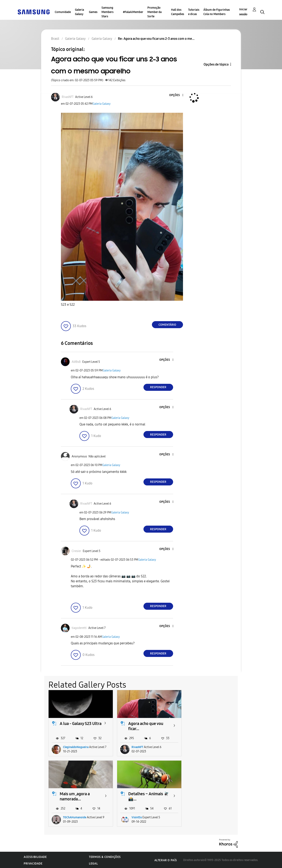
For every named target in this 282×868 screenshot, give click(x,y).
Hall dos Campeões (178, 12)
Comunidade (63, 12)
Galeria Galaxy (79, 12)
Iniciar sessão (243, 12)
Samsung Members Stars (107, 12)
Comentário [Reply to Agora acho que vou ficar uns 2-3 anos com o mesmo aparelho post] (167, 325)
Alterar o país (166, 860)
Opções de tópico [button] (216, 64)
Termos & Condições (105, 856)
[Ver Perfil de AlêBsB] (76, 362)
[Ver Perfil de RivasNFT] (68, 97)
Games (93, 12)
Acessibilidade (35, 856)
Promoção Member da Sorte (154, 12)
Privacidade (33, 863)
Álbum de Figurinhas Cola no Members (217, 12)
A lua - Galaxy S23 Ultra (76, 726)
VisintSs (68, 817)
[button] (176, 95)
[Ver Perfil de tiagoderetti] (79, 628)
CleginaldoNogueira (76, 747)
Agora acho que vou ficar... (145, 726)
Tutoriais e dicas (194, 12)
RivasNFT (137, 747)
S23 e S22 (68, 305)
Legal (93, 863)
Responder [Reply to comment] (158, 387)
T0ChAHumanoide (210, 747)
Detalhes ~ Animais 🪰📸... (80, 796)
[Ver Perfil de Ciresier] (76, 551)
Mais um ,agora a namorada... (211, 726)
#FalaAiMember (133, 12)
